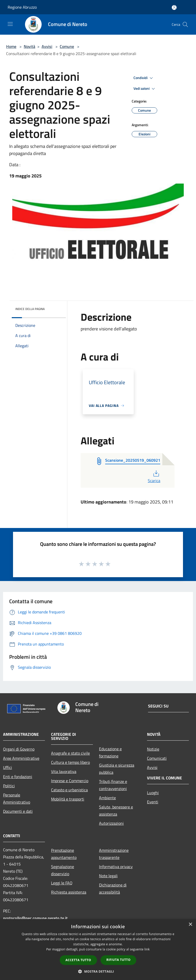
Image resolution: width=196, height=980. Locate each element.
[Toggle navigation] (10, 24)
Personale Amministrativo (17, 798)
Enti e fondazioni (18, 777)
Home (11, 46)
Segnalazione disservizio (63, 870)
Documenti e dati (18, 811)
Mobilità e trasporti (68, 799)
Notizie (153, 749)
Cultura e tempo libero (70, 762)
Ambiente (107, 798)
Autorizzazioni (111, 823)
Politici (9, 786)
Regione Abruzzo (22, 7)
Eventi (153, 802)
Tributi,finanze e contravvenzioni (113, 785)
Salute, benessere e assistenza (116, 810)
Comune (67, 46)
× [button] (190, 925)
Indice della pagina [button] (30, 309)
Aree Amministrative (21, 758)
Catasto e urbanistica (69, 790)
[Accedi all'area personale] (174, 8)
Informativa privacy (116, 867)
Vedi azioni (145, 89)
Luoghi (153, 793)
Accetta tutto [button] (78, 960)
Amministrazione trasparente (114, 854)
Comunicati (157, 758)
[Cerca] (185, 24)
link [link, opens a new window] (147, 949)
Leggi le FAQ (62, 883)
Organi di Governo (19, 749)
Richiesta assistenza (69, 892)
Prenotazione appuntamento (64, 854)
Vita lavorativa (64, 771)
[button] (98, 971)
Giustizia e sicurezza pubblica (117, 769)
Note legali (108, 876)
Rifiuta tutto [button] (119, 960)
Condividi (144, 78)
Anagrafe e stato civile (70, 753)
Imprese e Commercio (70, 781)
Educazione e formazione (110, 752)
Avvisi (47, 46)
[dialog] (98, 950)
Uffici (8, 767)
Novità (29, 46)
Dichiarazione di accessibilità (113, 888)
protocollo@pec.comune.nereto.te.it (35, 918)
